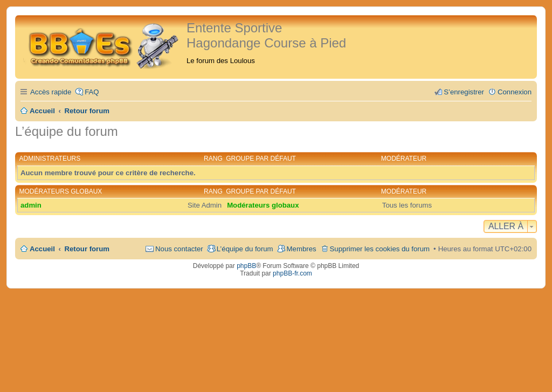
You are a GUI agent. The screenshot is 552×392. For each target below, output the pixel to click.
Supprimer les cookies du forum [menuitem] (380, 249)
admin (31, 205)
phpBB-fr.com (292, 273)
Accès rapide (51, 92)
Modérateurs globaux (61, 191)
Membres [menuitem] (302, 249)
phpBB (246, 266)
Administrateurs (50, 159)
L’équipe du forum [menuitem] (245, 249)
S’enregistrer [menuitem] (464, 92)
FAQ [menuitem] (92, 92)
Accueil (42, 249)
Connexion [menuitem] (515, 92)
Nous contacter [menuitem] (179, 249)
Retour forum (87, 249)
